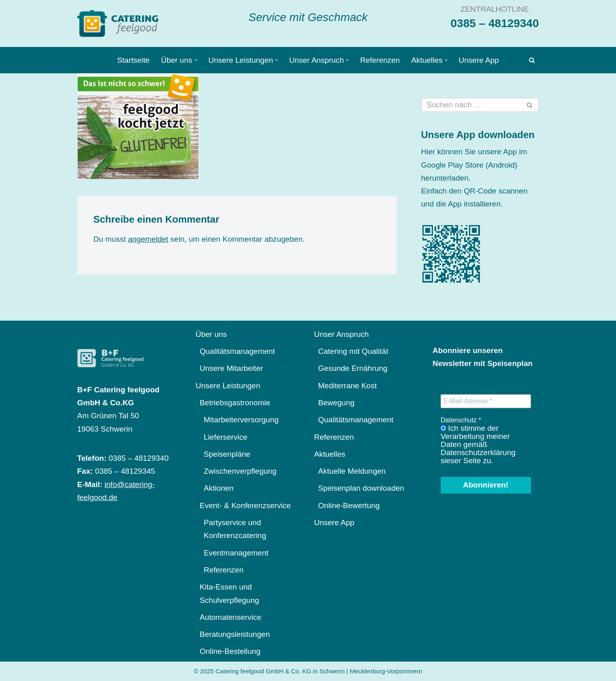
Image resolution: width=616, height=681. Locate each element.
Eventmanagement (236, 553)
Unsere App (479, 60)
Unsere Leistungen (228, 386)
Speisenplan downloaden (361, 488)
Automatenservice (230, 617)
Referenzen (380, 60)
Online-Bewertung (349, 505)
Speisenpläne (227, 454)
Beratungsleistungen (235, 634)
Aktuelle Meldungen (352, 471)
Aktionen (219, 488)
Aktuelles (330, 454)
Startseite (133, 60)
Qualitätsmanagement (237, 351)
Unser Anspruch (342, 334)
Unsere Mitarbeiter (231, 368)
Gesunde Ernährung (353, 368)
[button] (196, 60)
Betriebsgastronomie (235, 403)
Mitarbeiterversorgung (241, 420)
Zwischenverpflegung (240, 471)
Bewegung (337, 403)
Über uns (211, 334)
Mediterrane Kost (348, 386)
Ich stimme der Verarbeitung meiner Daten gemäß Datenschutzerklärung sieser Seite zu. (478, 445)
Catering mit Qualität (353, 351)
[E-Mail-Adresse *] (486, 401)
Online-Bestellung (230, 651)
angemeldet (148, 239)
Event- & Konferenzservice (245, 505)
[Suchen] (532, 60)
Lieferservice (226, 437)
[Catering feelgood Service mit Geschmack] (120, 23)
